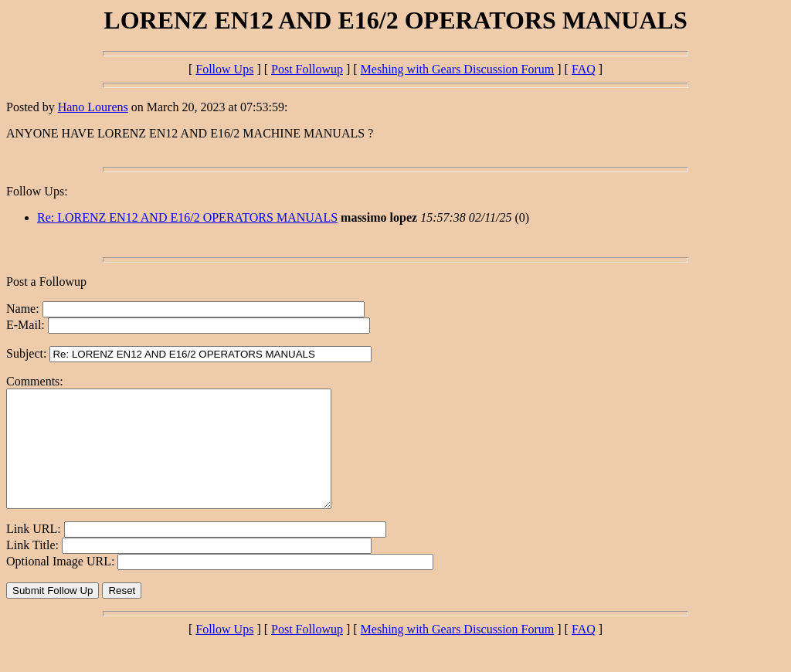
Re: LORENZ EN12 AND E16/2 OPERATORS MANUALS (187, 217)
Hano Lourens (93, 107)
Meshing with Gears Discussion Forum (458, 69)
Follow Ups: (37, 191)
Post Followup (307, 69)
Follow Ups (224, 69)
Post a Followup (46, 282)
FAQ (584, 69)
